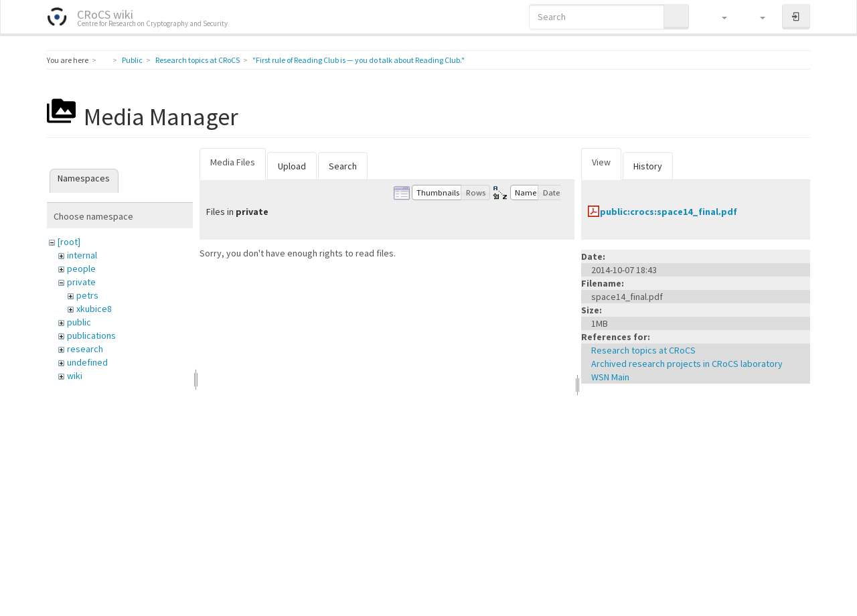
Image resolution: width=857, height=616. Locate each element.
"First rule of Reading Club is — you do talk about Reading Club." (359, 60)
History (648, 166)
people (81, 268)
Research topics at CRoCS (198, 60)
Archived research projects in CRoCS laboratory (687, 364)
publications (91, 335)
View (601, 162)
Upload (292, 166)
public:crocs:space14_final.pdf (669, 212)
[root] (69, 242)
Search (343, 166)
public (79, 322)
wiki (75, 376)
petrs (87, 295)
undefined (87, 362)
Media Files (233, 162)
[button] (718, 17)
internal (82, 255)
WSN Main (610, 377)
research (85, 349)
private (81, 282)
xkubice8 (94, 309)
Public (132, 60)
